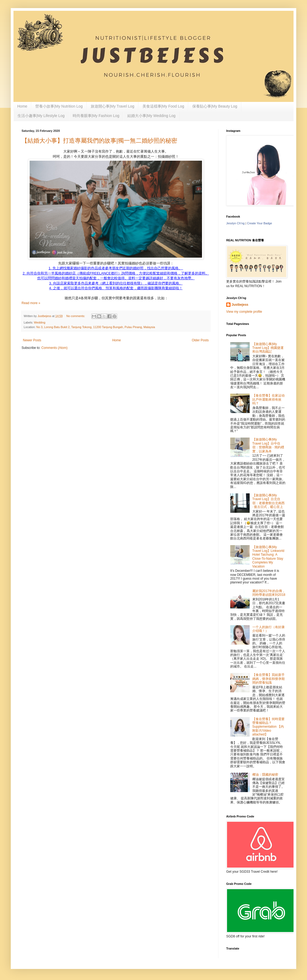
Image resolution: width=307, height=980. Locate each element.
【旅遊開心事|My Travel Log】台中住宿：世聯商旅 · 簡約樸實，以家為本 (268, 445)
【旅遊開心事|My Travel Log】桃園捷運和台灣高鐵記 (268, 348)
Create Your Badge (259, 223)
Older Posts (200, 340)
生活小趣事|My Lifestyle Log (41, 116)
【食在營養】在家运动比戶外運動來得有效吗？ (268, 399)
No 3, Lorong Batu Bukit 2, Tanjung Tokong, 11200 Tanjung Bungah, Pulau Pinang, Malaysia (96, 327)
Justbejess (240, 305)
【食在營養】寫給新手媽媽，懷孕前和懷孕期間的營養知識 (268, 679)
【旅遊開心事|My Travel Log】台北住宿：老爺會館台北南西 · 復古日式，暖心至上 (268, 501)
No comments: (76, 316)
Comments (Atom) (54, 348)
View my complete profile (244, 312)
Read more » (31, 303)
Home (22, 106)
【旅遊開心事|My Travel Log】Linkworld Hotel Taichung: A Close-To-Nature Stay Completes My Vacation (268, 557)
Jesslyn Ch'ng (235, 223)
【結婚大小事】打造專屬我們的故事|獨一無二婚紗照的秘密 (99, 141)
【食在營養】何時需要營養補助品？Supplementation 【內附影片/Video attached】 (268, 727)
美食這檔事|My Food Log (163, 106)
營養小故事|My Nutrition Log (59, 106)
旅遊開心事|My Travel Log (113, 106)
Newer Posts (32, 340)
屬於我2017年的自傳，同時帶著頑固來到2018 (269, 593)
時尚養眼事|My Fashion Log (96, 116)
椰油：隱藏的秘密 (265, 775)
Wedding (40, 322)
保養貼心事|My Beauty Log (215, 106)
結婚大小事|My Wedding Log (151, 116)
